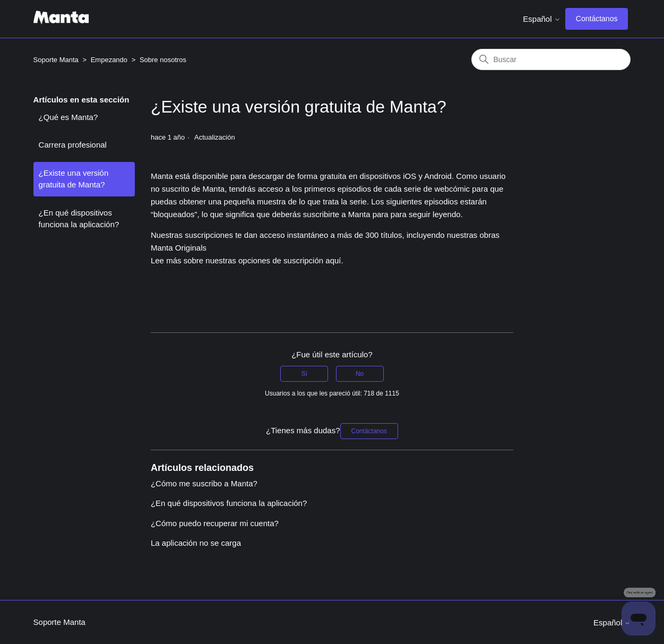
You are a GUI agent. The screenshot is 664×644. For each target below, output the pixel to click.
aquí (333, 260)
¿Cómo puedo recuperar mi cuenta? (215, 523)
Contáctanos (597, 19)
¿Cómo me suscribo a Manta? (204, 483)
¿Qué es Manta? (68, 117)
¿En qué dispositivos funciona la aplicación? (79, 219)
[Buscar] (551, 59)
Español (541, 19)
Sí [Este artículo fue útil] (304, 374)
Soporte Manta (56, 60)
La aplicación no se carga (196, 543)
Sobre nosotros (163, 60)
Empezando (109, 60)
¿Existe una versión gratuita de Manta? (74, 179)
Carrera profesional (73, 145)
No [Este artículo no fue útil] (360, 374)
